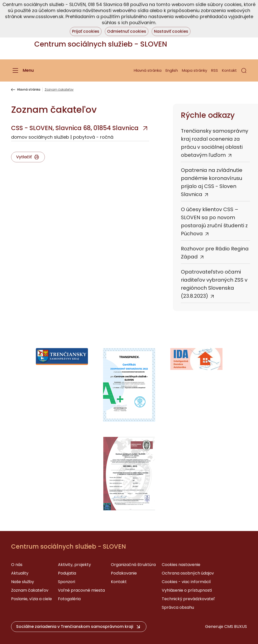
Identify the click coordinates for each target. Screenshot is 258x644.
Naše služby (23, 582)
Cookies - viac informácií (186, 582)
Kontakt (229, 70)
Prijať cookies (86, 31)
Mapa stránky (195, 70)
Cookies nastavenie (181, 565)
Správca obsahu (178, 607)
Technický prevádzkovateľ (188, 599)
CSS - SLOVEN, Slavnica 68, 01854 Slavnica (75, 128)
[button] (244, 70)
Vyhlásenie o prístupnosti (187, 590)
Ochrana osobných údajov (188, 573)
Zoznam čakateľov (30, 590)
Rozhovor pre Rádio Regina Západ (215, 253)
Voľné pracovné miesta (81, 590)
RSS (215, 70)
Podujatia (67, 573)
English (172, 70)
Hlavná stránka (148, 70)
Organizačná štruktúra (133, 565)
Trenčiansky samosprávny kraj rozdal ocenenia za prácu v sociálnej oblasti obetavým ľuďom (215, 143)
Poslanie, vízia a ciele (31, 599)
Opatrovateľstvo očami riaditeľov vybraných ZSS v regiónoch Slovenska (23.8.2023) (214, 284)
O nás (17, 565)
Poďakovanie (124, 573)
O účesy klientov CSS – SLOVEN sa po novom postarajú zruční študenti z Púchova (214, 221)
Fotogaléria (69, 599)
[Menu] (22, 70)
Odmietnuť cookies (127, 31)
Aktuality (20, 573)
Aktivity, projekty (74, 565)
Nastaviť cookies (171, 31)
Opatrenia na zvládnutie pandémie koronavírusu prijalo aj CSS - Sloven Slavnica (212, 182)
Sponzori (67, 582)
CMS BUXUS (236, 627)
